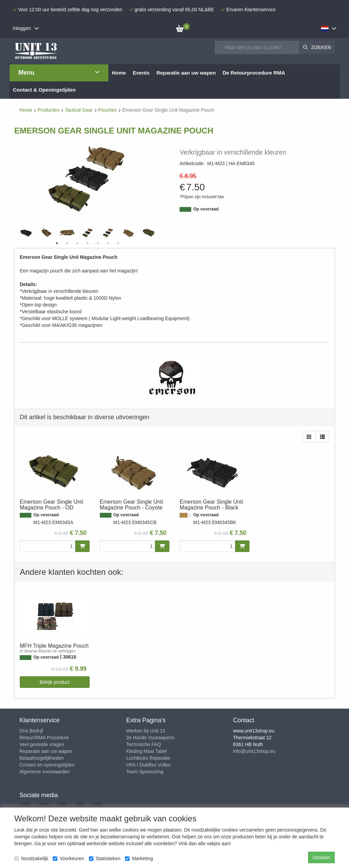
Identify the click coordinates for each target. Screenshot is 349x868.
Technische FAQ (143, 744)
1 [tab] (57, 243)
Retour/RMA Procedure (44, 738)
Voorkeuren (69, 858)
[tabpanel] (88, 233)
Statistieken (105, 858)
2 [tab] (67, 243)
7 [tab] (118, 243)
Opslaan (321, 857)
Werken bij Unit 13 (146, 731)
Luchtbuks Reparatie (148, 758)
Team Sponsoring (145, 772)
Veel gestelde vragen (42, 744)
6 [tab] (108, 243)
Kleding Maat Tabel (146, 751)
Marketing (139, 858)
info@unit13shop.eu (254, 751)
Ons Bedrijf (31, 731)
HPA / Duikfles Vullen (148, 765)
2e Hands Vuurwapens (150, 738)
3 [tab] (77, 243)
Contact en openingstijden (47, 765)
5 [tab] (98, 243)
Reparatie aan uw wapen (46, 751)
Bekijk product (55, 682)
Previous (18, 233)
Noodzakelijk (31, 858)
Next (157, 233)
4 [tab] (88, 243)
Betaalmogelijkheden (42, 758)
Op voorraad (206, 209)
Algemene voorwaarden (45, 772)
